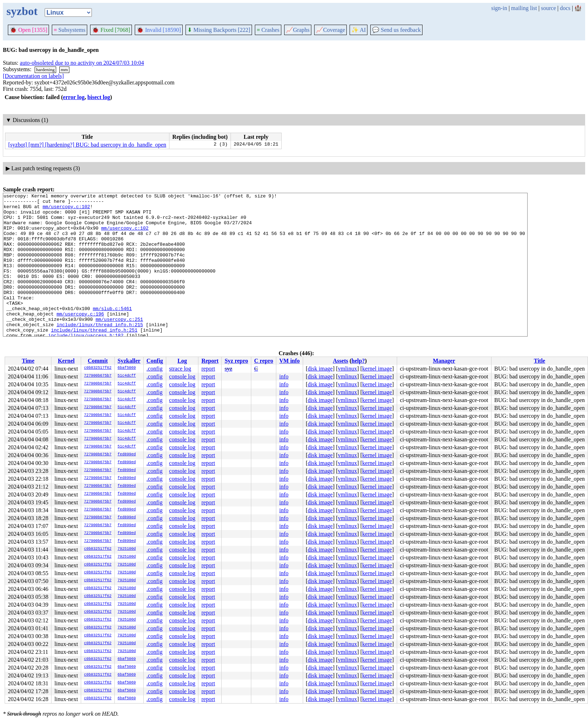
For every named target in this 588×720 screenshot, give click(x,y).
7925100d (127, 549)
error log (74, 97)
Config (155, 361)
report (208, 369)
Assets (340, 361)
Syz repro (236, 361)
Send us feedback (396, 30)
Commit (98, 361)
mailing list (524, 8)
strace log (180, 369)
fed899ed (127, 455)
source (549, 8)
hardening (45, 70)
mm (64, 70)
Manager (444, 361)
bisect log (99, 97)
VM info (289, 361)
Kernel (66, 361)
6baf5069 (127, 368)
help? (358, 361)
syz (228, 369)
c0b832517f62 (98, 368)
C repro (264, 361)
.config (155, 369)
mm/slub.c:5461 (112, 332)
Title (539, 361)
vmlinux (347, 369)
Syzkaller (129, 361)
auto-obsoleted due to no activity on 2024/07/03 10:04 (82, 63)
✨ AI (359, 30)
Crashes (268, 30)
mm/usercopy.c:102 (66, 210)
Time (28, 361)
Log (182, 361)
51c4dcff (127, 376)
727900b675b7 (98, 376)
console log (182, 376)
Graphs (298, 30)
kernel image (377, 369)
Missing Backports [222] (219, 30)
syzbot (22, 11)
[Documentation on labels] (33, 76)
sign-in (499, 8)
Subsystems (70, 30)
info (284, 376)
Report (210, 361)
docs (565, 8)
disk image (320, 369)
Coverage (330, 30)
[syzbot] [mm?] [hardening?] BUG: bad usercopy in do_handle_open (87, 145)
